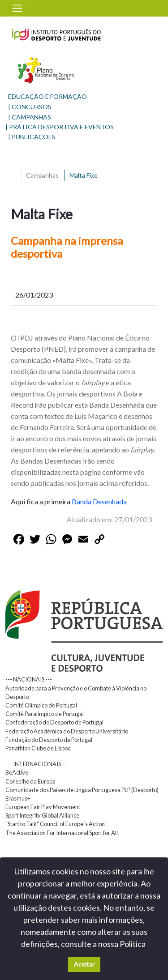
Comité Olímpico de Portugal (41, 705)
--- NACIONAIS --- (29, 679)
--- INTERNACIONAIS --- (37, 764)
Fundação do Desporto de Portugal (49, 740)
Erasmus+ (18, 798)
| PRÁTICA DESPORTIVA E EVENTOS (60, 127)
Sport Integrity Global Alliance (42, 815)
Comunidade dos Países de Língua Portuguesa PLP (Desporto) (82, 790)
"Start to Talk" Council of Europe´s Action (55, 824)
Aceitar (84, 964)
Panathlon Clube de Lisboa (38, 748)
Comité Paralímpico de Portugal (45, 714)
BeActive (17, 772)
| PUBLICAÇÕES (32, 137)
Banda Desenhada (99, 501)
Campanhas (42, 175)
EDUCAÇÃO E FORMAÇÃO (47, 96)
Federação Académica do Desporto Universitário (67, 731)
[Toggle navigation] (17, 8)
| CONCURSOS (30, 107)
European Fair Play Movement (43, 807)
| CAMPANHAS (30, 117)
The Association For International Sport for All (62, 833)
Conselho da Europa (30, 781)
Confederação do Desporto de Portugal (54, 722)
